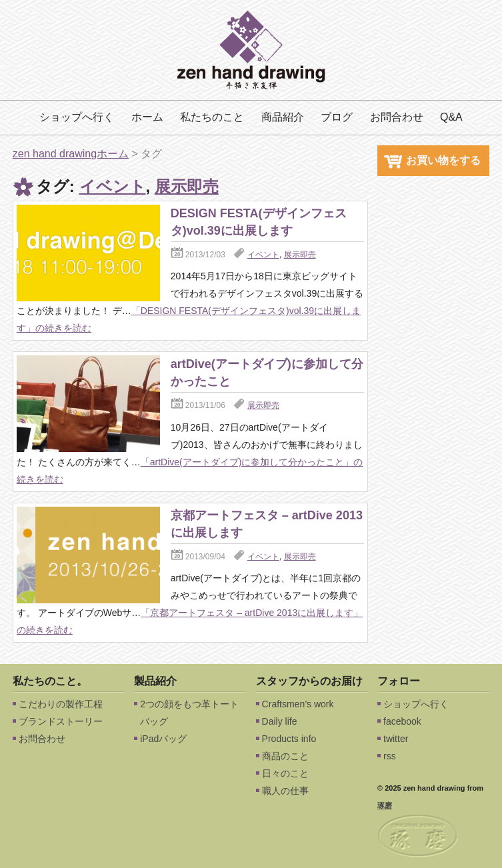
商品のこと (285, 756)
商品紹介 (283, 117)
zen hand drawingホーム (71, 154)
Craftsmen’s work (298, 704)
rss (390, 756)
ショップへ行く (77, 117)
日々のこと (285, 773)
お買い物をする (432, 161)
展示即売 (187, 186)
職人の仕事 (285, 791)
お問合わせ (397, 117)
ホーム (147, 117)
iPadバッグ (163, 739)
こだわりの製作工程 (61, 704)
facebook (402, 721)
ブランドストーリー (61, 721)
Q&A (451, 117)
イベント (113, 186)
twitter (396, 739)
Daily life (280, 721)
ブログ (337, 117)
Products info (289, 739)
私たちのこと (212, 117)
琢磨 (385, 805)
